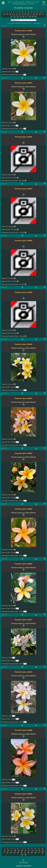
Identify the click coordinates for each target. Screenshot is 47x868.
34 (17, 16)
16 (40, 12)
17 (43, 12)
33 (14, 16)
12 (28, 12)
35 (20, 16)
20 (10, 14)
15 (37, 12)
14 (34, 12)
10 (22, 12)
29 (37, 14)
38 (30, 16)
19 (7, 14)
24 (22, 14)
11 (25, 12)
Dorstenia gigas (24, 863)
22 (16, 14)
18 (4, 14)
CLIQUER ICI (36, 23)
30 (40, 14)
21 (13, 14)
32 (11, 16)
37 (27, 16)
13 (31, 12)
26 (28, 14)
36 (23, 16)
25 (25, 14)
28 (34, 14)
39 (33, 16)
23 (19, 14)
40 (36, 16)
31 (43, 14)
